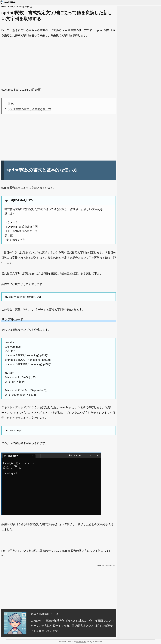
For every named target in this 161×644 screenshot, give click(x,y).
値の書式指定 (70, 273)
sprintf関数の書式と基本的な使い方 (30, 109)
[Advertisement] (59, 62)
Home (4, 7)
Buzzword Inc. (81, 642)
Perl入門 (12, 7)
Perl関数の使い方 (25, 7)
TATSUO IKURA (48, 614)
